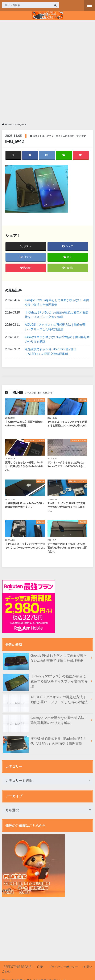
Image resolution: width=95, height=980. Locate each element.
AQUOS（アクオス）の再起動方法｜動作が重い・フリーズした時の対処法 (55, 327)
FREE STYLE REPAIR (18, 967)
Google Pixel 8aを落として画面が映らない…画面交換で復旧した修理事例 (57, 302)
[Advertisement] (47, 71)
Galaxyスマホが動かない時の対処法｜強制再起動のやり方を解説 (57, 339)
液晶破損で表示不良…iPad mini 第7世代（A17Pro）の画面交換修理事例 (51, 351)
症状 (40, 967)
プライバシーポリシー (63, 967)
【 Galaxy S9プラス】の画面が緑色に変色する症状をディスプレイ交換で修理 (57, 315)
